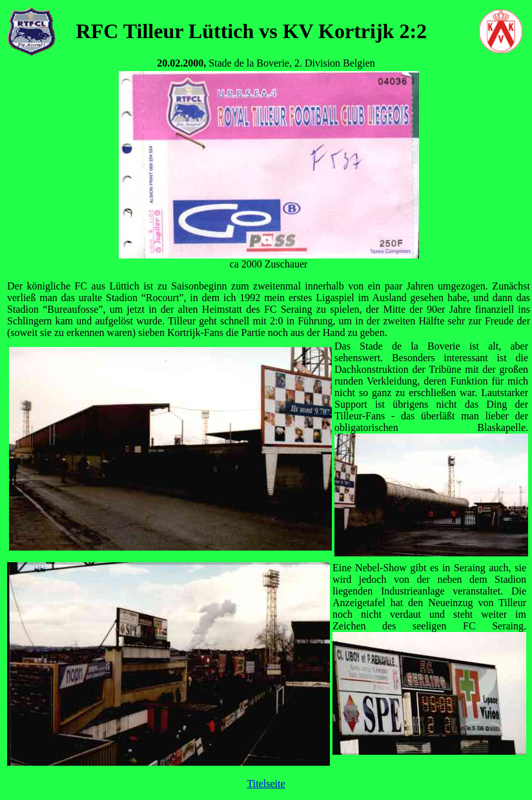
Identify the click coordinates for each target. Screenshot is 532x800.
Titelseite (266, 784)
